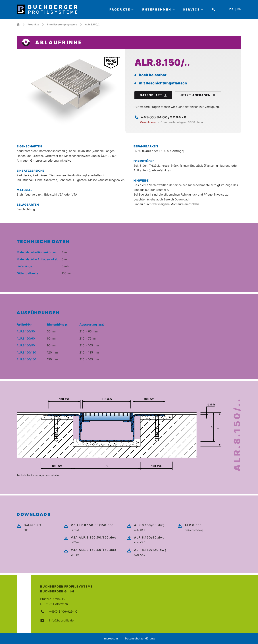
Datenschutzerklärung (140, 638)
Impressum (111, 638)
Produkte (33, 24)
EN (239, 9)
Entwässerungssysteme (62, 24)
